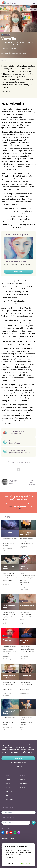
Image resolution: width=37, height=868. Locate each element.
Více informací (9, 858)
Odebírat (34, 823)
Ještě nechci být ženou (9, 712)
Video (8, 787)
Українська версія (8, 838)
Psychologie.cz (10, 3)
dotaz (18, 509)
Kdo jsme (23, 780)
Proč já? (23, 711)
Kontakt (23, 787)
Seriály (8, 795)
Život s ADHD (8, 640)
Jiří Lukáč (13, 481)
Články (8, 780)
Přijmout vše (26, 864)
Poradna (9, 791)
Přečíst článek (19, 272)
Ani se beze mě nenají (9, 607)
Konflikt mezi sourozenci (25, 533)
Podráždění (7, 532)
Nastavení (11, 864)
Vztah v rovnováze (24, 568)
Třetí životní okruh (25, 641)
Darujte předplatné (18, 763)
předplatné (8, 506)
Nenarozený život (27, 606)
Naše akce (9, 799)
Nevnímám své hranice (15, 261)
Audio (8, 784)
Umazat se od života (8, 568)
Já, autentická (26, 676)
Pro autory (24, 784)
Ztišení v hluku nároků (9, 677)
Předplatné (18, 758)
